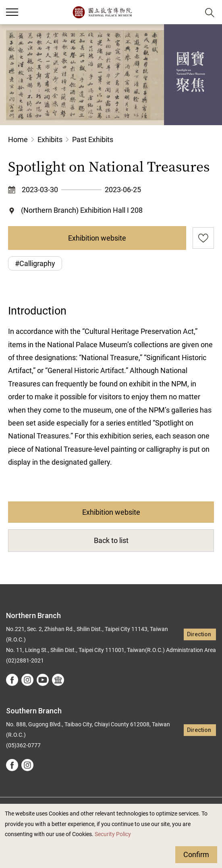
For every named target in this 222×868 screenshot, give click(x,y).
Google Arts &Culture (58, 680)
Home (18, 139)
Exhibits (50, 139)
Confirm (196, 854)
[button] (190, 12)
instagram (27, 680)
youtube (43, 680)
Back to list (111, 540)
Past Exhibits (93, 139)
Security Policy (113, 834)
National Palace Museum (102, 12)
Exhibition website (97, 238)
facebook (12, 680)
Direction (199, 634)
